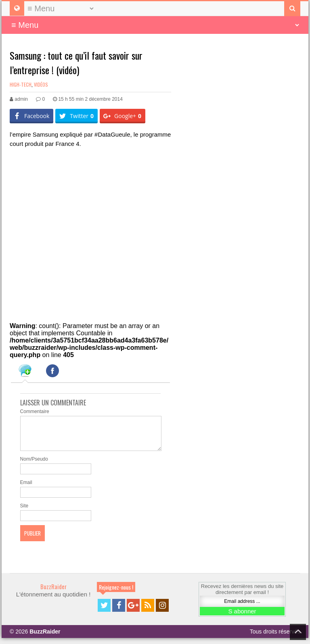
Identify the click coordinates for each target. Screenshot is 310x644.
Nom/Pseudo (34, 465)
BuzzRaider (53, 592)
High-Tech (21, 84)
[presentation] (25, 372)
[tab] (25, 372)
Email (26, 488)
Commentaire (35, 411)
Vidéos (41, 84)
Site (24, 512)
